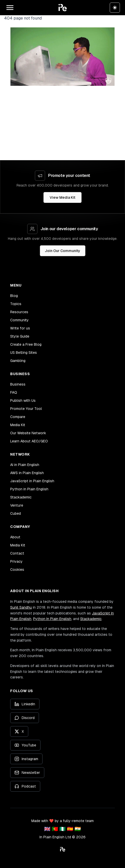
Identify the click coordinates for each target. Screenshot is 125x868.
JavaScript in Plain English (32, 481)
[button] (63, 8)
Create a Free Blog (26, 344)
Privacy (16, 561)
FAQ (14, 392)
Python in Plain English (29, 489)
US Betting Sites (24, 353)
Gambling (18, 361)
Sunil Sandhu (21, 607)
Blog (14, 296)
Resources (19, 312)
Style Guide (20, 336)
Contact (17, 553)
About (15, 537)
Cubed (16, 513)
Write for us (20, 328)
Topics (16, 304)
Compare (18, 417)
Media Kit (18, 425)
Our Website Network (28, 433)
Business (18, 384)
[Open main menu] (10, 8)
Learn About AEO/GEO (29, 441)
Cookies (17, 570)
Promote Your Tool (26, 409)
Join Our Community (62, 251)
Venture (17, 505)
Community (19, 320)
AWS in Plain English (27, 473)
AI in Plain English (25, 465)
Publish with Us (23, 400)
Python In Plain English (52, 619)
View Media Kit (62, 197)
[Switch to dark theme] (115, 8)
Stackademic (21, 497)
